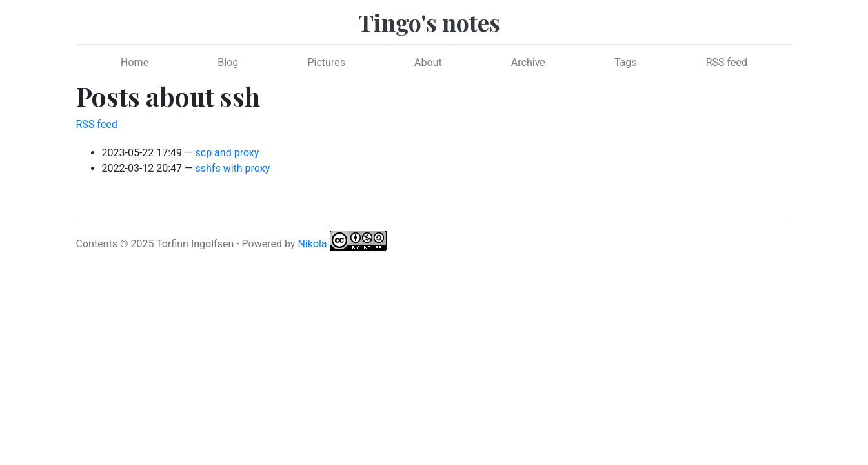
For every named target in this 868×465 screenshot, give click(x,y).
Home (135, 62)
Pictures (326, 62)
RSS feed (727, 62)
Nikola (312, 244)
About (428, 62)
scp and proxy (227, 153)
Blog (228, 62)
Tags (626, 62)
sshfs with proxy (233, 168)
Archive (528, 62)
